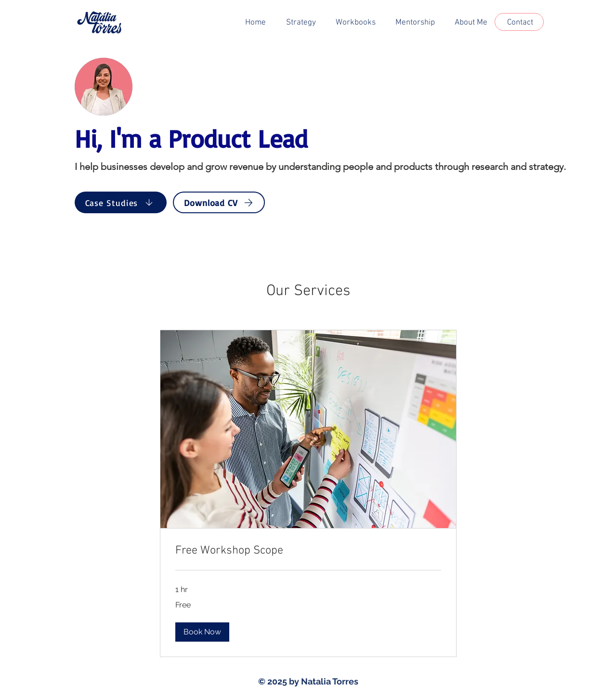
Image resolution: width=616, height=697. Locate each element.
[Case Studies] (121, 202)
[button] (202, 632)
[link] (308, 551)
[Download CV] (219, 202)
